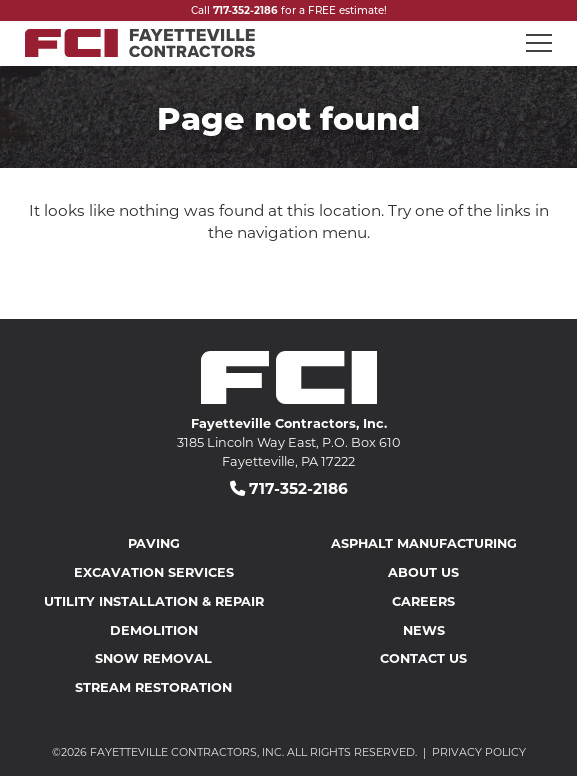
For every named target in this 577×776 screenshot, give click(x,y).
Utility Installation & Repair (154, 600)
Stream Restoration (153, 686)
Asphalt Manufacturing (424, 542)
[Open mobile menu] (539, 43)
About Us (423, 571)
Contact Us (423, 657)
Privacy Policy (479, 752)
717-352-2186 (245, 10)
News (424, 629)
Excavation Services (154, 571)
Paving (154, 542)
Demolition (154, 629)
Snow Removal (153, 657)
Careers (423, 600)
